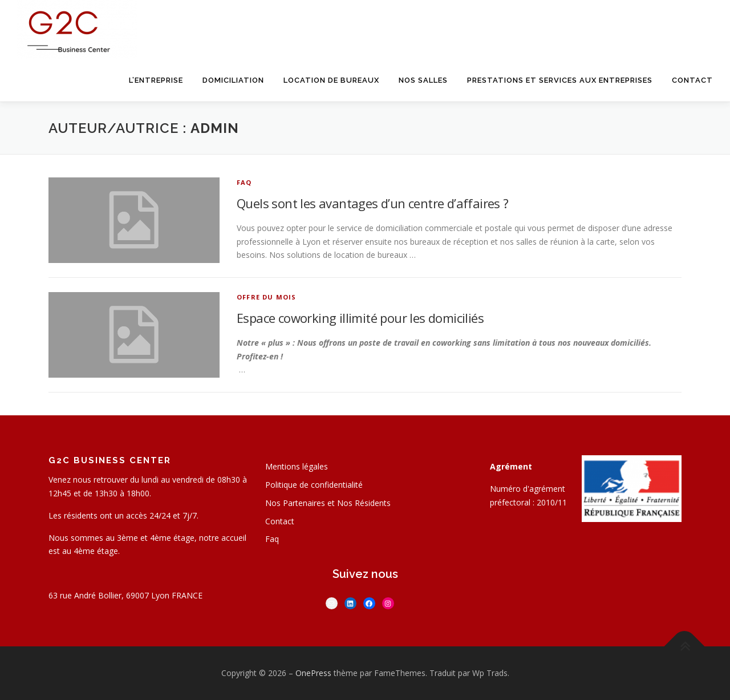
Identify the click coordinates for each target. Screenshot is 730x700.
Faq (272, 539)
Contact (692, 80)
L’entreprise (156, 80)
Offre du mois (267, 297)
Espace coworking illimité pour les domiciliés (360, 318)
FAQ (244, 182)
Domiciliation (233, 80)
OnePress (313, 673)
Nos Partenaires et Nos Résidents (328, 503)
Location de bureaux (331, 80)
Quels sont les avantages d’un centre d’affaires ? (373, 203)
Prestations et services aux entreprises (560, 80)
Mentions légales (297, 466)
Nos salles (423, 80)
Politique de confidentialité (314, 485)
